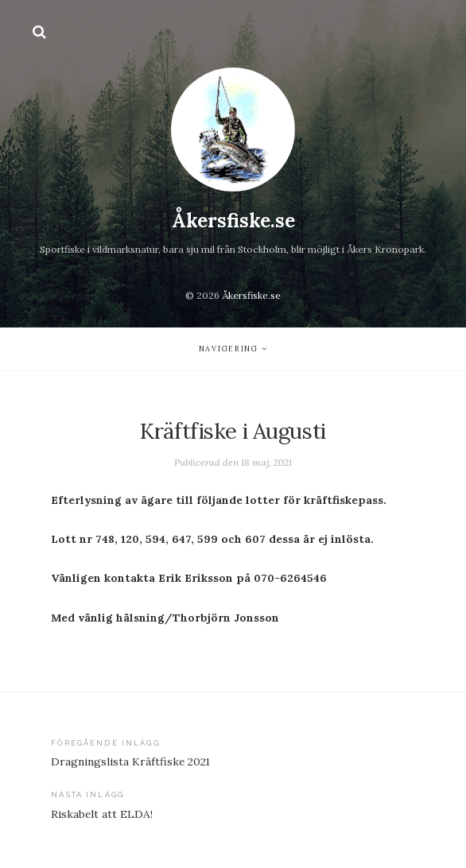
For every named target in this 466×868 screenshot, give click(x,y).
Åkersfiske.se (233, 221)
